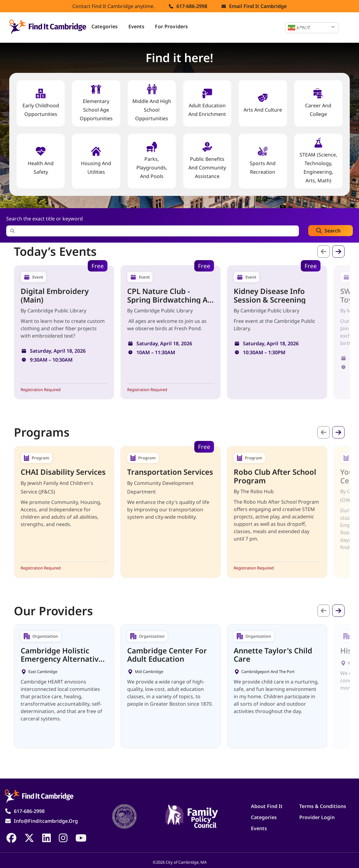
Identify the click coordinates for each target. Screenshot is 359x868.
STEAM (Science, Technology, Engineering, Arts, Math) (318, 161)
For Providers (171, 26)
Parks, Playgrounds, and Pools (152, 161)
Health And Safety (41, 161)
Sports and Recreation (263, 161)
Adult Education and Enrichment (207, 103)
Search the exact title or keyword (44, 219)
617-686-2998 (192, 6)
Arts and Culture (263, 103)
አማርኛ (299, 28)
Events (137, 26)
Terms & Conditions (323, 806)
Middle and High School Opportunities (152, 103)
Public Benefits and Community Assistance (207, 161)
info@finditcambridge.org (46, 821)
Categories (105, 26)
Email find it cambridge (258, 6)
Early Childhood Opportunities (41, 103)
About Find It (267, 806)
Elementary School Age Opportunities (96, 103)
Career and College (318, 103)
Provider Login (317, 817)
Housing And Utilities (96, 161)
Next (338, 252)
